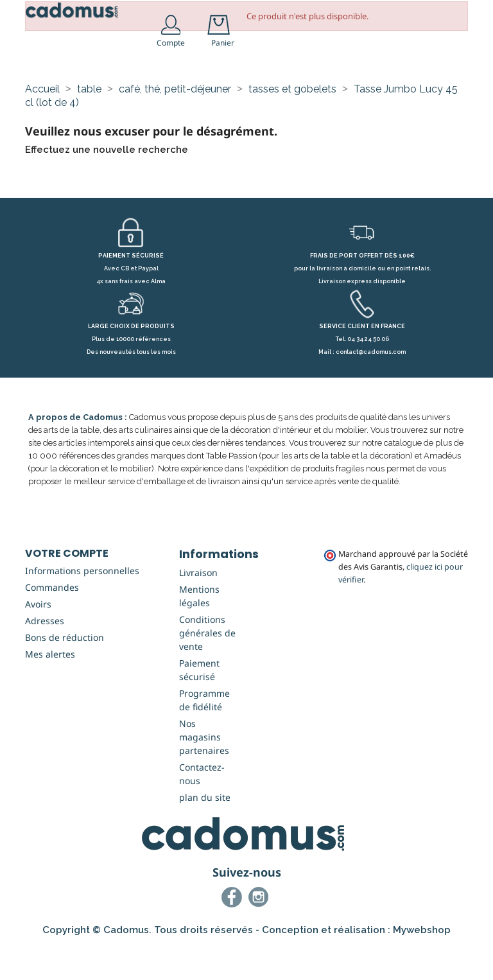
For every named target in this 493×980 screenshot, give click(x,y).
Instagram (261, 932)
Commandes (52, 621)
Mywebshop (422, 963)
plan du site (205, 831)
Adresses (45, 654)
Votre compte (67, 587)
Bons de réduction (65, 671)
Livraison (198, 606)
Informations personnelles (82, 604)
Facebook (234, 932)
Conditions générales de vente (207, 666)
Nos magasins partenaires (204, 770)
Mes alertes (50, 687)
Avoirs (38, 637)
